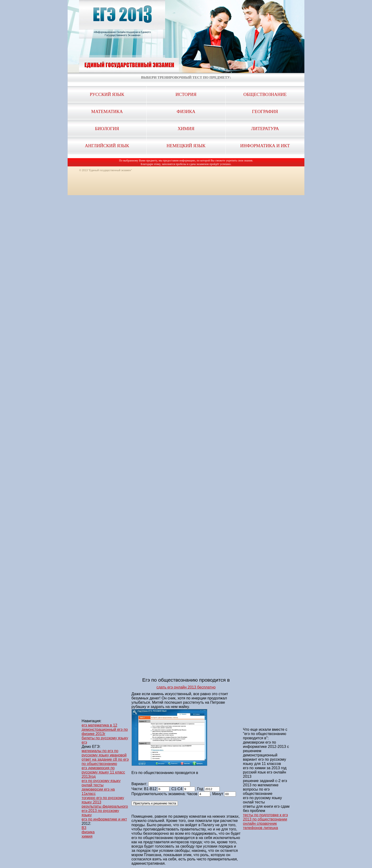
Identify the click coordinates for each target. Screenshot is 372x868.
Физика (186, 111)
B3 (84, 828)
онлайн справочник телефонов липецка (260, 826)
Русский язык (107, 94)
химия (87, 836)
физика (88, 832)
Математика (107, 111)
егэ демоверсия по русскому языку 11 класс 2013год (103, 772)
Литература (265, 129)
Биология (107, 129)
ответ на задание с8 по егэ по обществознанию (105, 762)
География (265, 111)
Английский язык (107, 146)
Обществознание (265, 94)
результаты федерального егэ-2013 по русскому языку (105, 811)
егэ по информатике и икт (104, 819)
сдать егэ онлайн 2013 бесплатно (186, 687)
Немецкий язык (186, 146)
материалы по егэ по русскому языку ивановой (104, 753)
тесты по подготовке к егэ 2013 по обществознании (265, 817)
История (186, 94)
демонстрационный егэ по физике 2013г (105, 732)
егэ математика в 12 (99, 725)
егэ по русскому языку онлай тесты (101, 783)
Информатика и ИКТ (265, 146)
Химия (186, 129)
